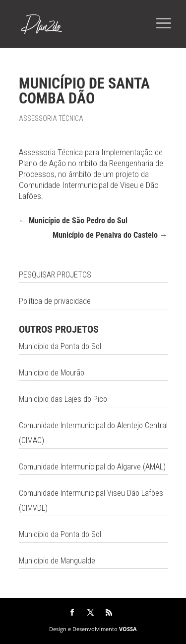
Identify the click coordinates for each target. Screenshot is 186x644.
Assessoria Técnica (51, 118)
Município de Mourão (52, 373)
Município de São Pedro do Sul (73, 221)
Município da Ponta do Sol (60, 346)
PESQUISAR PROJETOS (55, 275)
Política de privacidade (55, 301)
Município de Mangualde (57, 561)
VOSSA (128, 629)
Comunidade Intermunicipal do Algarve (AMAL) (92, 467)
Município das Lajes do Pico (63, 399)
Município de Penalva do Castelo (110, 235)
